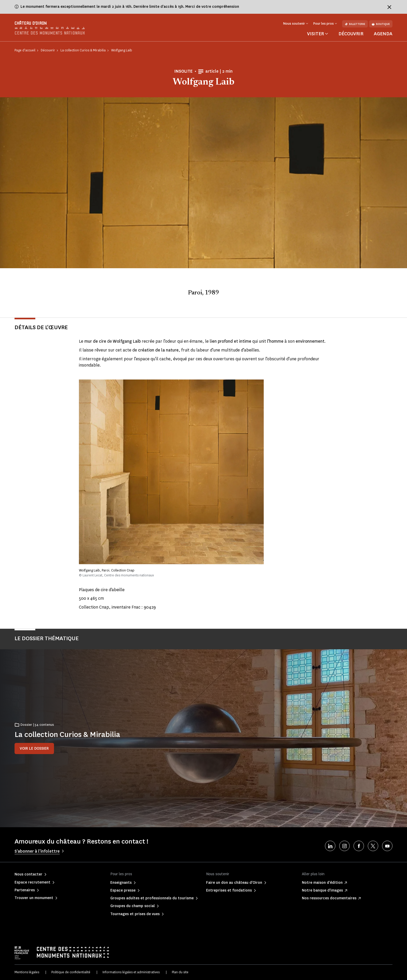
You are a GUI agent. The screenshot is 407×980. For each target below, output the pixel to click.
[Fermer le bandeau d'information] (389, 7)
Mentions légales (27, 972)
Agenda (383, 34)
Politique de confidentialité (71, 972)
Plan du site (180, 972)
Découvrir (351, 34)
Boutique (381, 24)
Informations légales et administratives (131, 972)
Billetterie (355, 24)
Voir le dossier (34, 748)
